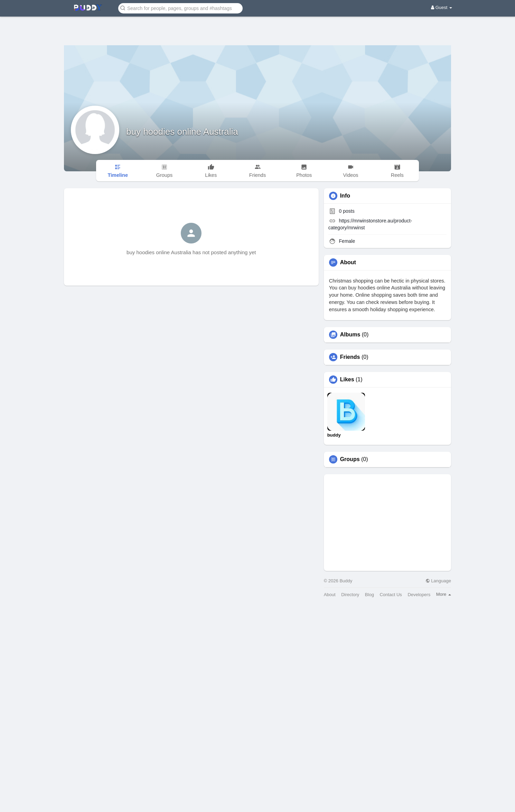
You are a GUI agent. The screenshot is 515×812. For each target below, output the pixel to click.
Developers (419, 595)
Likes (347, 380)
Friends (350, 357)
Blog (369, 595)
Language (438, 581)
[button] (180, 8)
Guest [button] (442, 7)
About (330, 595)
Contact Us (391, 595)
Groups (350, 459)
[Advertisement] (257, 26)
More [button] (444, 594)
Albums (350, 335)
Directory (350, 595)
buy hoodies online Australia (182, 132)
